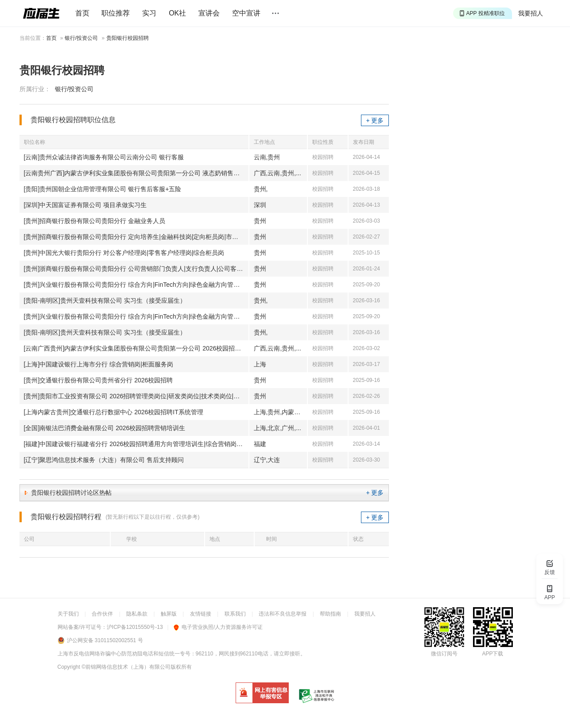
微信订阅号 (444, 654)
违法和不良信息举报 (283, 614)
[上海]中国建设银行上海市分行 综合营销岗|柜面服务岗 (99, 364)
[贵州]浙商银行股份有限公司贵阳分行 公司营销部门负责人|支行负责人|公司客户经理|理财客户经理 (136, 269)
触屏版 (169, 614)
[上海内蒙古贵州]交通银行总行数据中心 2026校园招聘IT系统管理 (114, 412)
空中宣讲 (246, 13)
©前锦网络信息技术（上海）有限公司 (126, 667)
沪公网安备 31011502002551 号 (105, 640)
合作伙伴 (102, 614)
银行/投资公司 (81, 38)
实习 (149, 13)
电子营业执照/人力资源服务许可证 (218, 627)
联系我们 (235, 614)
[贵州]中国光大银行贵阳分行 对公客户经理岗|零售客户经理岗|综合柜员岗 (124, 253)
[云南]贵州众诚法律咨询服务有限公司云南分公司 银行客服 (104, 157)
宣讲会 (209, 13)
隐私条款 (137, 614)
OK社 (177, 13)
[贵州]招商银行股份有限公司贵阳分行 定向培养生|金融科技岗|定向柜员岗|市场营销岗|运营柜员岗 (136, 237)
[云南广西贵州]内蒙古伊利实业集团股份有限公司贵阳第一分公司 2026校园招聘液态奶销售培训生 (136, 348)
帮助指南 (330, 614)
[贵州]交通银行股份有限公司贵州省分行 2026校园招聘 (99, 380)
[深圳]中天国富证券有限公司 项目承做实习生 (85, 205)
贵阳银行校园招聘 (128, 38)
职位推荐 (116, 13)
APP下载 (492, 654)
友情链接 (201, 614)
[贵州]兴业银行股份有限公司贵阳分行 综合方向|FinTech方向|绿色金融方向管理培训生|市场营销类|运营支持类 (136, 285)
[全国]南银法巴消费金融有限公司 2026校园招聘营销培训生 (105, 428)
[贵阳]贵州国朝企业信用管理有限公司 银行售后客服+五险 (103, 189)
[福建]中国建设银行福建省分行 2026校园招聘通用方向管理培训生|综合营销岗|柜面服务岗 (136, 444)
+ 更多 (375, 120)
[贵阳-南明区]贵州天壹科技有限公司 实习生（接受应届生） (105, 300)
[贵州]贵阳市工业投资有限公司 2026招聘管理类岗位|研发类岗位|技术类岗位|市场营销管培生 (136, 396)
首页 (82, 13)
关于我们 (68, 614)
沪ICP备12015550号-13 (135, 627)
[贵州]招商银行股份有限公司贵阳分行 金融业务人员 (95, 221)
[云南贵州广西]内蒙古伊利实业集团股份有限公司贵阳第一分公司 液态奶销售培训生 (136, 173)
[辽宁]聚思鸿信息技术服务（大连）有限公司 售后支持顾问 (104, 460)
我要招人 (531, 13)
